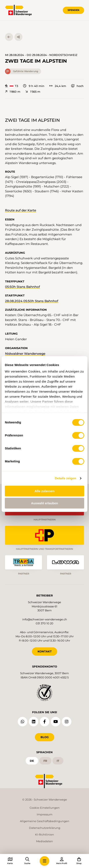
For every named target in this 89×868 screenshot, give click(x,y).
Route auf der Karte (21, 210)
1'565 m (33, 92)
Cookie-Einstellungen (45, 808)
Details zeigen (65, 478)
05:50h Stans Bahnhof (22, 287)
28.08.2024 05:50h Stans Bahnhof (32, 301)
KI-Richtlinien (44, 834)
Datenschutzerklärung (45, 828)
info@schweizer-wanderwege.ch (45, 619)
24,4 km (58, 86)
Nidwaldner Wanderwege (25, 354)
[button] (44, 861)
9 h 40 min (34, 86)
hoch (77, 86)
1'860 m (13, 92)
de (32, 761)
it (58, 761)
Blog (45, 737)
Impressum (45, 814)
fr (45, 761)
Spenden (73, 10)
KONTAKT (45, 651)
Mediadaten (44, 841)
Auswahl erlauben (44, 503)
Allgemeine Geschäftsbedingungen (45, 821)
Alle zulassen (44, 491)
